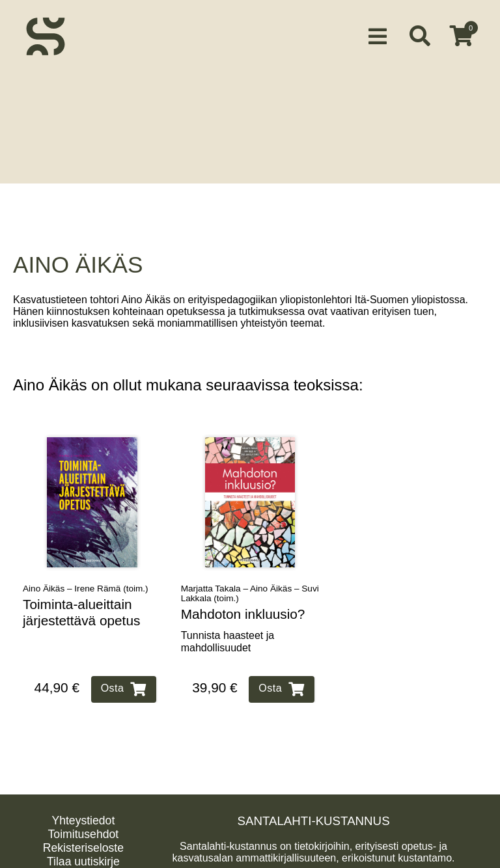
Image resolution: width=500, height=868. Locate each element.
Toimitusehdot (84, 824)
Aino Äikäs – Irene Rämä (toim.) (86, 578)
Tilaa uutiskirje (83, 851)
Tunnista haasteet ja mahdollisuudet (228, 631)
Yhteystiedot (83, 810)
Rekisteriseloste (83, 837)
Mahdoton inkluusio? (243, 604)
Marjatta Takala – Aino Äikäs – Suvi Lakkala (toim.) (250, 583)
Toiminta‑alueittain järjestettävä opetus (81, 602)
